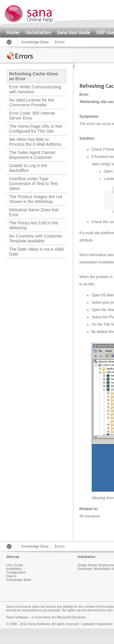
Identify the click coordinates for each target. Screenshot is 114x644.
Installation (38, 32)
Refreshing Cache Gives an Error (34, 76)
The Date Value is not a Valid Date (36, 252)
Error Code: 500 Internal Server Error (32, 116)
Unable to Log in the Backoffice (28, 168)
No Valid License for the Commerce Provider (32, 102)
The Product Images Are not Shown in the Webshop (36, 199)
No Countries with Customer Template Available (36, 238)
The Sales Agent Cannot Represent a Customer (32, 155)
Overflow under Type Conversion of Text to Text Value (34, 184)
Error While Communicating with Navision (35, 89)
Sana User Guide (74, 32)
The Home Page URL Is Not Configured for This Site (36, 129)
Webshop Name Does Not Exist (34, 212)
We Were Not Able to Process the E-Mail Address (35, 142)
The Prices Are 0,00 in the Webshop (34, 225)
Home (13, 32)
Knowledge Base (35, 42)
